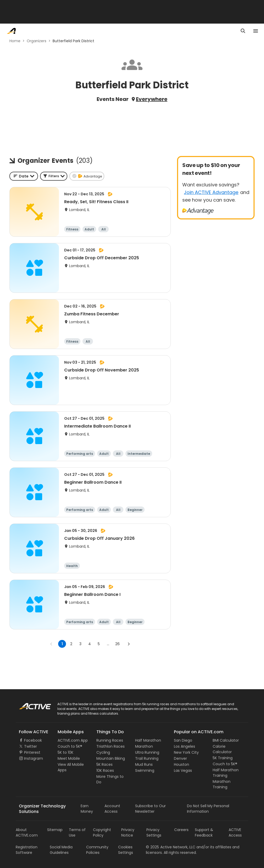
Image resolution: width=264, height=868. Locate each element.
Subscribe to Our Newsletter (150, 809)
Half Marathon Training (226, 773)
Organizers (37, 41)
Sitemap (55, 830)
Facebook (33, 740)
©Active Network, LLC (171, 847)
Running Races (110, 740)
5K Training (223, 758)
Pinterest (32, 752)
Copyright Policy (102, 832)
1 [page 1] (62, 644)
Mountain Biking (111, 758)
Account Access (112, 809)
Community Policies (97, 850)
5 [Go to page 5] (99, 644)
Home (15, 41)
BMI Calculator (226, 740)
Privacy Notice (128, 832)
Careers (181, 830)
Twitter (31, 746)
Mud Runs (144, 764)
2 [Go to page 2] (71, 644)
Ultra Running (147, 752)
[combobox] (24, 176)
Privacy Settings (154, 832)
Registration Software (27, 850)
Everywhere (152, 99)
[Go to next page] (129, 644)
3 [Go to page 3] (80, 644)
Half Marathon (148, 740)
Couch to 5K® (70, 746)
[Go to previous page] (51, 644)
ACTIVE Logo (30, 704)
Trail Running (147, 758)
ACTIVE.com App (73, 740)
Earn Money (87, 809)
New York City (186, 752)
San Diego (183, 740)
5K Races (104, 764)
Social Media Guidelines (61, 850)
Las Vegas (183, 770)
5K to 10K (65, 752)
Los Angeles (185, 746)
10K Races (105, 770)
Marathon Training (222, 784)
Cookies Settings (126, 850)
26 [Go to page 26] (117, 644)
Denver (180, 758)
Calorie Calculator (222, 749)
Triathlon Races (111, 746)
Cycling (103, 752)
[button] (54, 176)
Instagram (34, 758)
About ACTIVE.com (27, 832)
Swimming (145, 770)
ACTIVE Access (235, 832)
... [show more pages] (108, 644)
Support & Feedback (204, 832)
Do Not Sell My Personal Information (208, 809)
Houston (181, 764)
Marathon (144, 746)
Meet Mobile (69, 758)
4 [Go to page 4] (90, 644)
